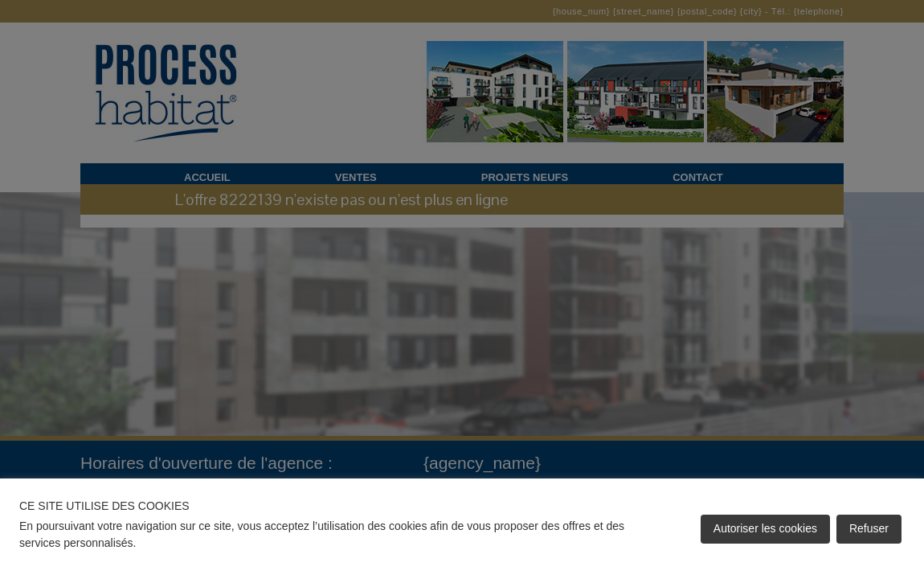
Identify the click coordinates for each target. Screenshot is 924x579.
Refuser (869, 528)
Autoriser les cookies (765, 528)
